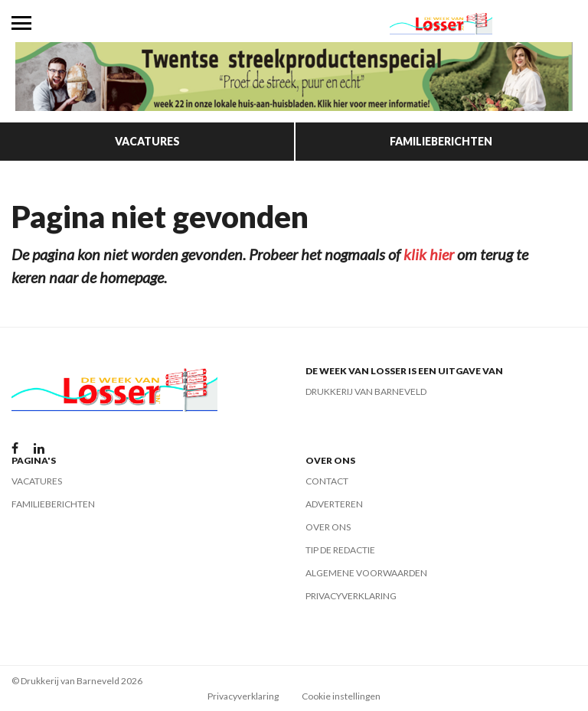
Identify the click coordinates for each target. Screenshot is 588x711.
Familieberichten (441, 141)
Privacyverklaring (351, 596)
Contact (327, 481)
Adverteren (334, 504)
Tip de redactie (340, 550)
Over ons (328, 527)
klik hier (429, 254)
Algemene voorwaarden (366, 573)
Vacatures (147, 141)
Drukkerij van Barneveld (366, 391)
